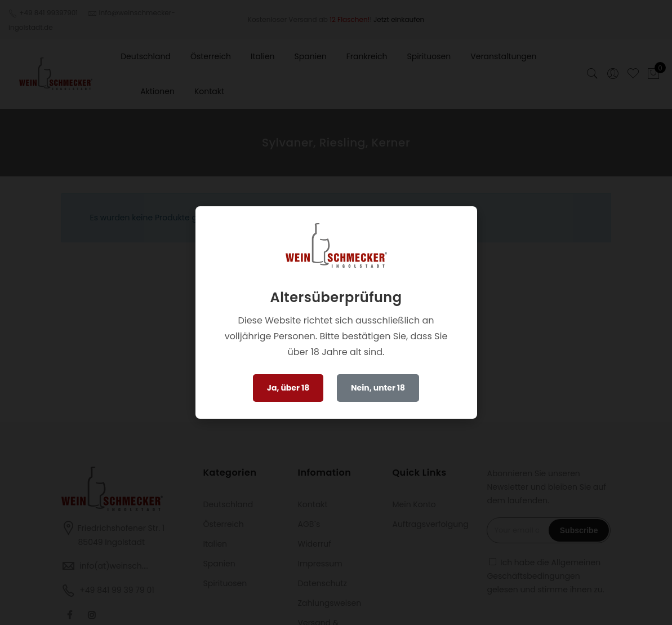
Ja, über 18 (288, 388)
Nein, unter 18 (378, 388)
